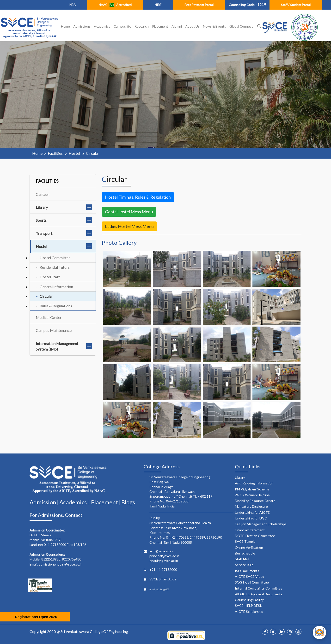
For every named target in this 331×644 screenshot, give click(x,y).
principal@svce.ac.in (164, 556)
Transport (64, 233)
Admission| (44, 502)
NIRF (158, 5)
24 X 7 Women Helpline (252, 495)
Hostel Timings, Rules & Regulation (138, 197)
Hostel (64, 246)
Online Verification (249, 547)
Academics (102, 26)
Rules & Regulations (56, 306)
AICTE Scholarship (249, 611)
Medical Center (49, 317)
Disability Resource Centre (255, 501)
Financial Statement (250, 530)
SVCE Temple (245, 541)
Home (65, 26)
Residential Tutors (55, 267)
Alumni (177, 26)
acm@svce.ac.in (161, 551)
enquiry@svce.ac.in (164, 561)
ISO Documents (247, 571)
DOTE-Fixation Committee (255, 536)
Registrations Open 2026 (36, 617)
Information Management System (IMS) (64, 346)
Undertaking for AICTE (252, 512)
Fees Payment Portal (199, 5)
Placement (160, 26)
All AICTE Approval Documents (259, 594)
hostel (75, 153)
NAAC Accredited (115, 5)
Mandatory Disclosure (251, 506)
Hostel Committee (55, 258)
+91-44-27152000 (163, 569)
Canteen (43, 194)
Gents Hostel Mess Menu (129, 212)
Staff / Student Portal (296, 5)
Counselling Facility (249, 600)
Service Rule (244, 565)
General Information (56, 287)
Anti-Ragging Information (254, 483)
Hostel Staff (50, 277)
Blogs (128, 502)
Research (142, 26)
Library (64, 207)
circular (93, 153)
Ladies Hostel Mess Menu (129, 226)
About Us (192, 26)
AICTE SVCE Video (250, 576)
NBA (73, 5)
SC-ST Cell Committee (252, 582)
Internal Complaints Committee (259, 588)
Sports (64, 220)
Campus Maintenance (54, 330)
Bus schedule (245, 553)
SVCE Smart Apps (163, 579)
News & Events (215, 26)
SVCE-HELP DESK (249, 605)
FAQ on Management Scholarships (261, 524)
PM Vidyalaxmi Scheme (252, 489)
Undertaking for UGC (251, 518)
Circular (46, 296)
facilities (56, 153)
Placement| (106, 502)
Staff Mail (242, 559)
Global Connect (241, 26)
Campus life (122, 26)
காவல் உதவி (159, 589)
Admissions (82, 26)
